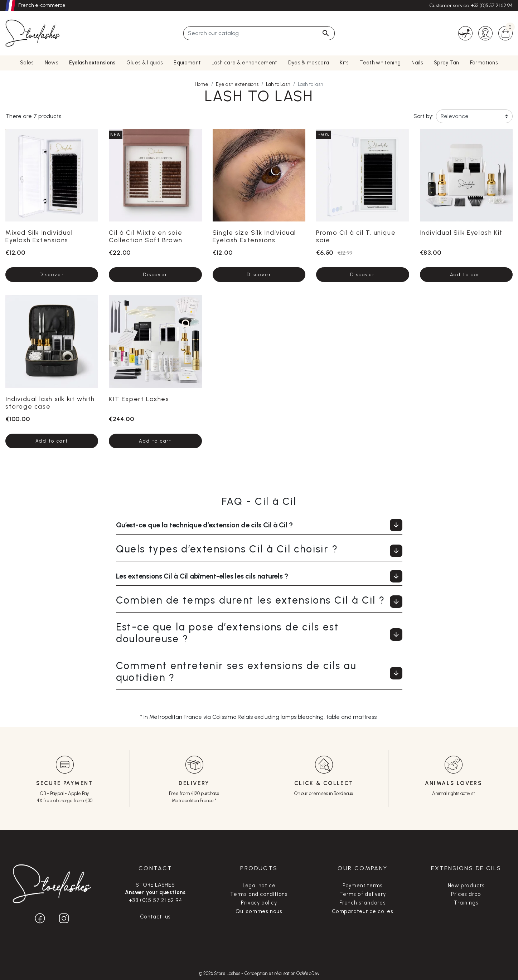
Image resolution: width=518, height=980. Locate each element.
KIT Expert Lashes (139, 399)
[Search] (259, 33)
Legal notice (259, 886)
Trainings (466, 903)
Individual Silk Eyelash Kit (461, 232)
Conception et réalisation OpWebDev (282, 973)
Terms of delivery (363, 894)
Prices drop (466, 894)
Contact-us (155, 917)
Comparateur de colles (363, 911)
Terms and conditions (259, 894)
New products (466, 886)
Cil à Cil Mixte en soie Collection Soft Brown (146, 236)
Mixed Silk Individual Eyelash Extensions (39, 236)
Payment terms (363, 886)
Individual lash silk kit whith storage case (50, 403)
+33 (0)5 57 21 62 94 (492, 6)
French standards (363, 903)
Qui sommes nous (259, 911)
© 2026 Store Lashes (220, 973)
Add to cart (466, 275)
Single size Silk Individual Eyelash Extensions (254, 236)
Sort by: (423, 116)
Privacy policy (259, 903)
